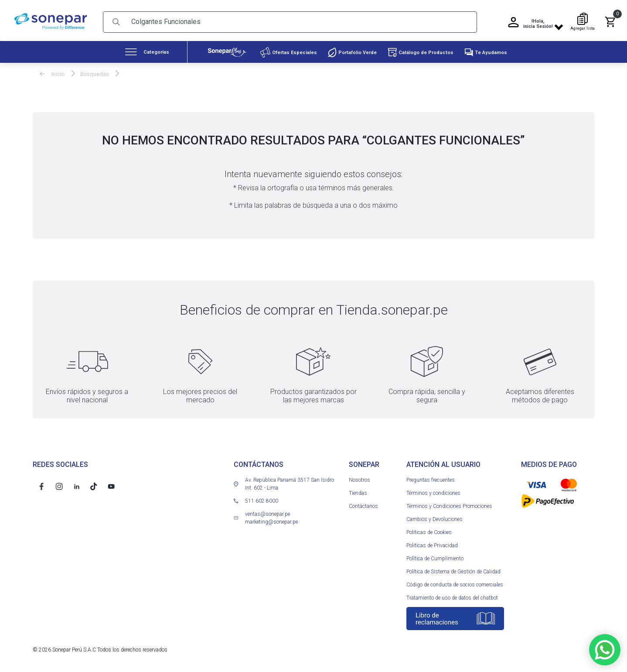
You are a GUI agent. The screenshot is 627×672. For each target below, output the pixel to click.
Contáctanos (363, 504)
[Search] (301, 19)
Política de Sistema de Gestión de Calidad (453, 569)
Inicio (52, 71)
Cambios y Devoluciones (434, 517)
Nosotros (360, 477)
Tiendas (358, 490)
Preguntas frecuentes (431, 477)
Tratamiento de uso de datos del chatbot (452, 595)
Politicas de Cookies (429, 530)
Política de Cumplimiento (435, 556)
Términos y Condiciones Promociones (449, 504)
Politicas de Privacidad (432, 543)
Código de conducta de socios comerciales (455, 582)
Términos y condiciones (433, 490)
